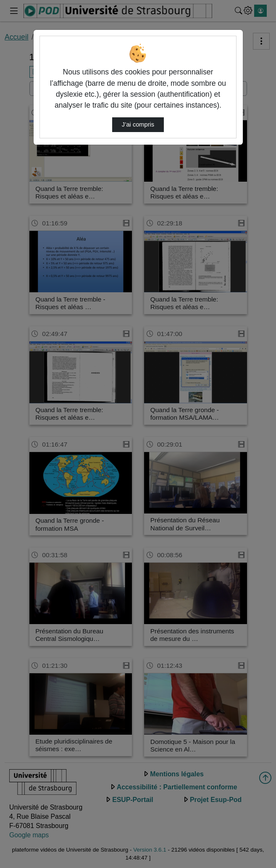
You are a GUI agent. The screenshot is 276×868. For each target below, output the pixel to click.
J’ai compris (138, 124)
